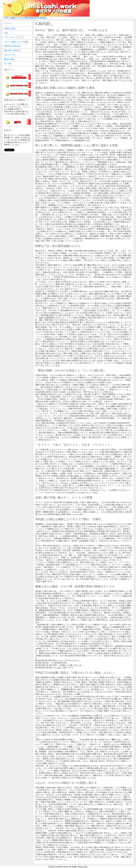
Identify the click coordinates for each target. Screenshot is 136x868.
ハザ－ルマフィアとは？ (14, 37)
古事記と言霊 (10, 29)
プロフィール (10, 55)
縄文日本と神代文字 (12, 50)
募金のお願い (10, 59)
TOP (6, 18)
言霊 (6, 33)
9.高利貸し (42, 18)
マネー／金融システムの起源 (16, 42)
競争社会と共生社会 (12, 46)
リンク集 (8, 64)
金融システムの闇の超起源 (23, 18)
